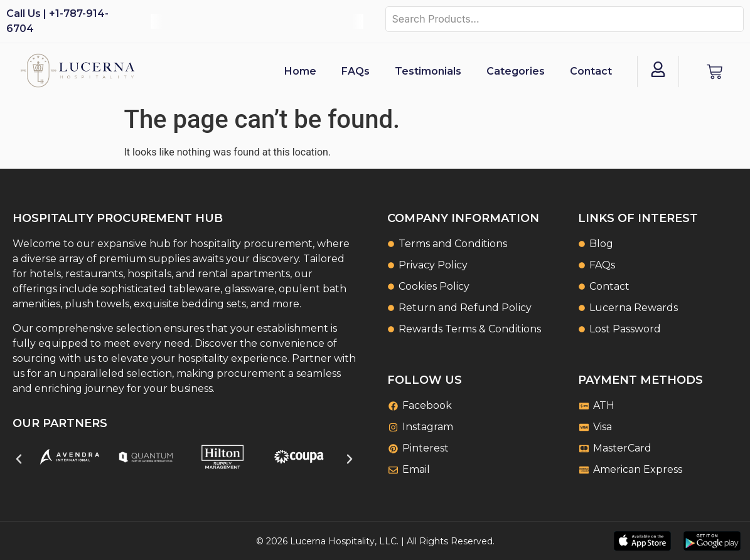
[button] (19, 459)
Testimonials (428, 71)
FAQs (356, 71)
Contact (591, 71)
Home (300, 71)
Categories (516, 71)
